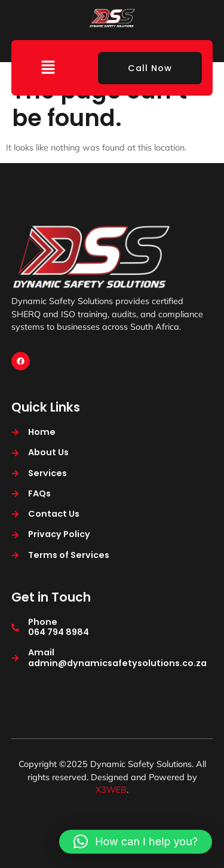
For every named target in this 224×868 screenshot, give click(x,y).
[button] (48, 68)
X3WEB (111, 790)
